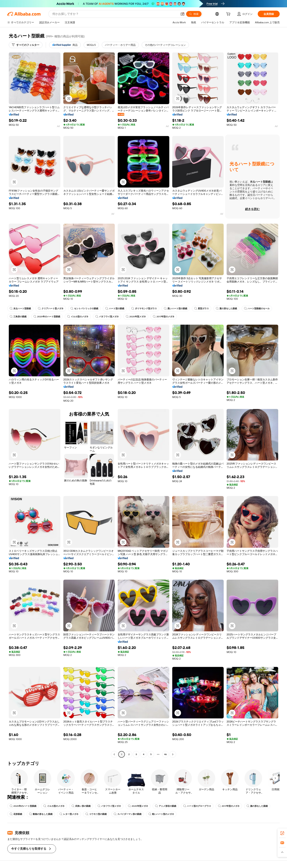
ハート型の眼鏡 (115, 309)
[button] (182, 14)
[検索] (194, 14)
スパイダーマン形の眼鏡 (128, 814)
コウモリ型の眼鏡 (96, 814)
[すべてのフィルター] (26, 45)
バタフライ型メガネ (107, 317)
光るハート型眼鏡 (20, 309)
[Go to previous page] (114, 754)
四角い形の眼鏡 (81, 806)
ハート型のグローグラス (197, 806)
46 (165, 754)
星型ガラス (202, 309)
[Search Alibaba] (115, 14)
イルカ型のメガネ (78, 317)
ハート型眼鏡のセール (257, 309)
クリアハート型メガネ (51, 309)
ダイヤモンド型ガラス (144, 309)
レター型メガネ (69, 814)
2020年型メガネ (136, 317)
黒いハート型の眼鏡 (176, 309)
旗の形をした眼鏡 (257, 806)
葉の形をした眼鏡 (226, 309)
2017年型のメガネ (164, 317)
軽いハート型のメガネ (161, 814)
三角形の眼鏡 (18, 317)
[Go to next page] (173, 754)
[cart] (229, 14)
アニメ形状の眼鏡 (166, 806)
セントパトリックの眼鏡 (84, 309)
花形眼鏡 (16, 814)
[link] (282, 833)
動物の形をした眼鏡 (41, 814)
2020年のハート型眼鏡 (47, 317)
